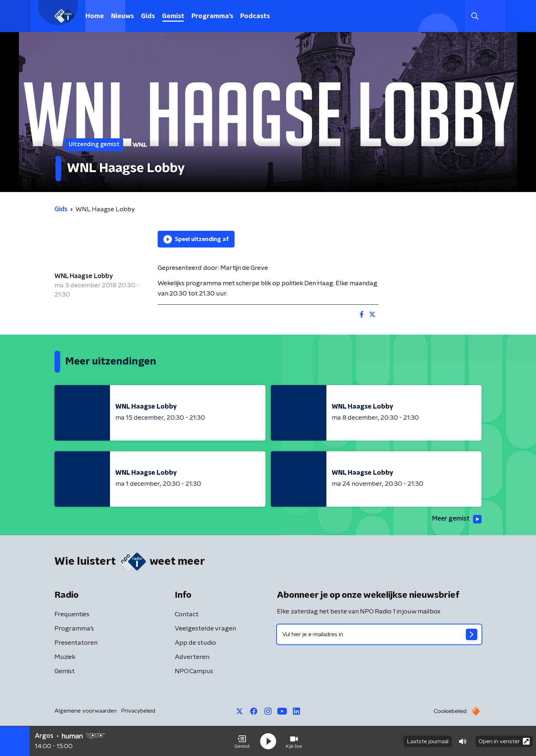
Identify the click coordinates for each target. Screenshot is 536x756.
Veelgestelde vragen (205, 629)
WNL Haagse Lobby (84, 276)
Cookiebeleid (450, 711)
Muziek (65, 657)
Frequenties (72, 614)
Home (95, 16)
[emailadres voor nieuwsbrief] (379, 634)
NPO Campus (194, 671)
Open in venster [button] (504, 741)
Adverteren (192, 657)
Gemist (173, 16)
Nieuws (122, 16)
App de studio (195, 643)
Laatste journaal (428, 741)
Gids (148, 16)
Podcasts (255, 16)
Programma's (212, 16)
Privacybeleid (138, 711)
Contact (187, 614)
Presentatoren (76, 643)
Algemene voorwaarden (86, 711)
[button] (242, 741)
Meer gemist (456, 519)
